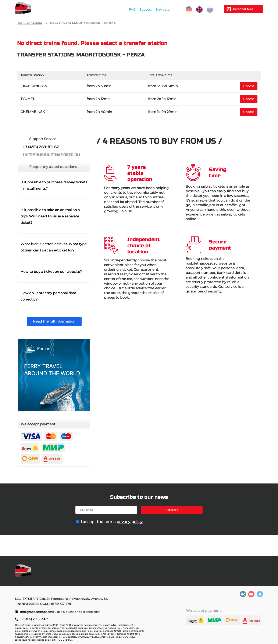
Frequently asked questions (53, 167)
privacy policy (130, 522)
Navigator (163, 10)
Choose (249, 86)
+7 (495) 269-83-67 (34, 619)
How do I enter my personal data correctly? (48, 296)
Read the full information (54, 321)
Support (146, 10)
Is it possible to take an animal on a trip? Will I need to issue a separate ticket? (50, 216)
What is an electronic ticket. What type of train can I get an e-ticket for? (54, 247)
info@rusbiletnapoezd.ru (39, 612)
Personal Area (243, 9)
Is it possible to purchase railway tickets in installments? (54, 185)
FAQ (132, 10)
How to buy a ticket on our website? (51, 272)
